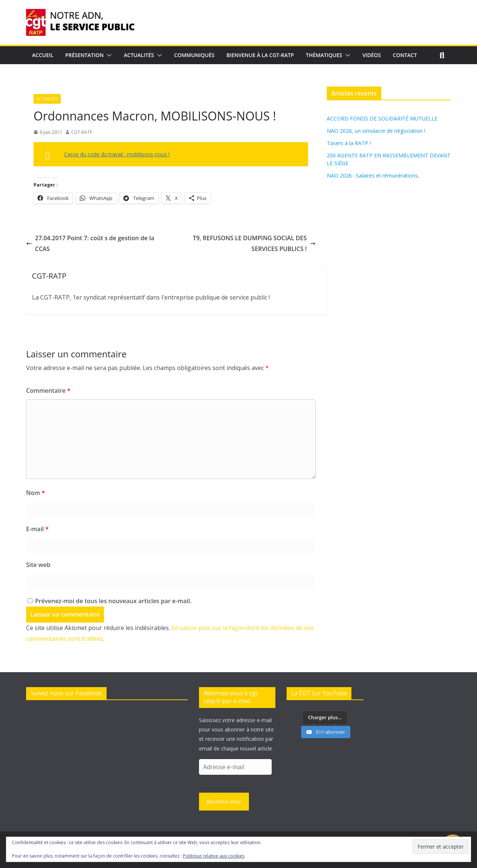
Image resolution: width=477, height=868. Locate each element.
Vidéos (372, 55)
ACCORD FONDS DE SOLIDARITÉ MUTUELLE (382, 118)
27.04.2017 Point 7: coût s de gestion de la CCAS (90, 243)
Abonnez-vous (224, 801)
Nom (35, 493)
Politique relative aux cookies (214, 856)
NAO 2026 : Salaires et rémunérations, (373, 176)
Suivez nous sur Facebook (66, 693)
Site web (38, 565)
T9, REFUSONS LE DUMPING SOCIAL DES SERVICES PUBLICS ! (254, 243)
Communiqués (194, 55)
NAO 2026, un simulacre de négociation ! (376, 131)
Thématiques (324, 55)
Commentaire (48, 391)
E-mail (37, 529)
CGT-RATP (82, 132)
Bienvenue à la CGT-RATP (260, 55)
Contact (405, 55)
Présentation (84, 55)
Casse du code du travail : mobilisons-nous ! (117, 154)
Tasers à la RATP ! (349, 143)
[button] (108, 55)
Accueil (43, 55)
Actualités (139, 55)
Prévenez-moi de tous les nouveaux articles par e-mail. (113, 601)
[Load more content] (325, 718)
